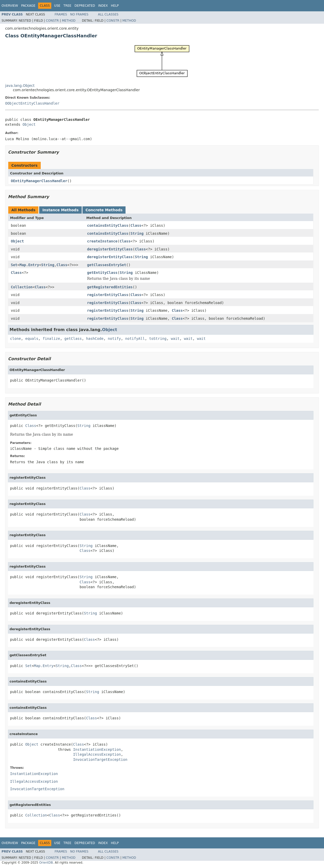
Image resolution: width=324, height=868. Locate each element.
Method (69, 21)
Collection (22, 287)
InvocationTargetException (100, 760)
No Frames (79, 14)
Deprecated (85, 6)
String (137, 233)
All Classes (108, 14)
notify (114, 339)
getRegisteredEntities (110, 287)
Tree (67, 6)
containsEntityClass (108, 225)
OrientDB (46, 863)
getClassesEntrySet (107, 265)
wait (175, 339)
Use (57, 6)
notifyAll (135, 339)
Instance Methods (60, 210)
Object (29, 124)
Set (14, 265)
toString (158, 339)
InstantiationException (97, 749)
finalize (51, 339)
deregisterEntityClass (110, 249)
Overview (10, 6)
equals (32, 339)
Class (136, 225)
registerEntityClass (108, 295)
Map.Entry (29, 265)
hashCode (95, 339)
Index (103, 6)
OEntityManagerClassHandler (39, 181)
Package (28, 6)
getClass (73, 339)
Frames (61, 14)
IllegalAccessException (97, 754)
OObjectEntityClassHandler (32, 103)
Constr (52, 21)
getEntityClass (102, 273)
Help (115, 6)
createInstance (102, 241)
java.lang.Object (20, 86)
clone (15, 339)
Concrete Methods (104, 210)
